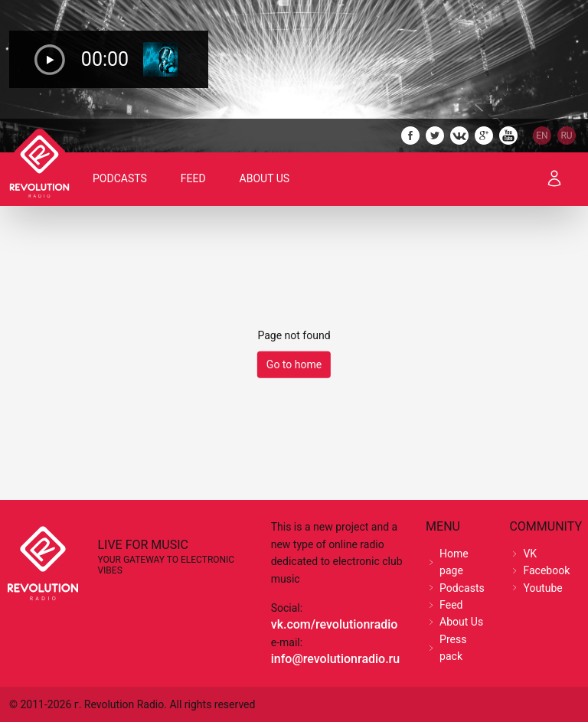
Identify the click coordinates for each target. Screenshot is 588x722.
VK (530, 554)
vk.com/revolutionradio (335, 624)
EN (542, 136)
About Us (265, 178)
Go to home (294, 364)
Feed (193, 178)
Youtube (542, 588)
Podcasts (120, 178)
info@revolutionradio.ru (335, 659)
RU (566, 136)
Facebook (546, 570)
